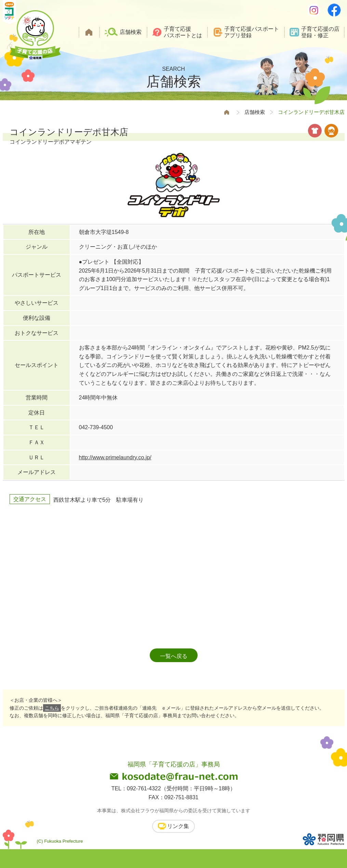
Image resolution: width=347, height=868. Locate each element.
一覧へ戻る (174, 656)
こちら (52, 708)
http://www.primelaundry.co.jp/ (115, 457)
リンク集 (178, 826)
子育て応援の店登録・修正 (320, 32)
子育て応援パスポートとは (183, 32)
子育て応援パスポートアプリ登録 (252, 32)
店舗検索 (131, 32)
